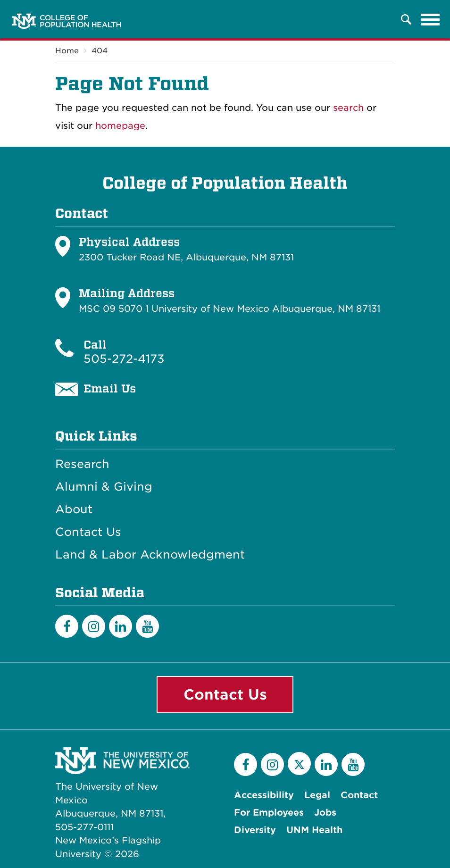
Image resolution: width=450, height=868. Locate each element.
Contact (359, 795)
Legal (317, 795)
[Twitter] (299, 764)
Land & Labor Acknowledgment (150, 555)
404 (100, 51)
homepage (120, 126)
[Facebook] (67, 626)
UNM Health (314, 830)
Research (82, 464)
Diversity (255, 830)
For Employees (269, 813)
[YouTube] (147, 626)
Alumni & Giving (104, 487)
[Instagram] (94, 626)
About (74, 509)
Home (67, 51)
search (348, 108)
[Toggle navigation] (431, 19)
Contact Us (88, 532)
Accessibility (264, 795)
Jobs (325, 813)
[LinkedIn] (121, 626)
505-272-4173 (124, 359)
